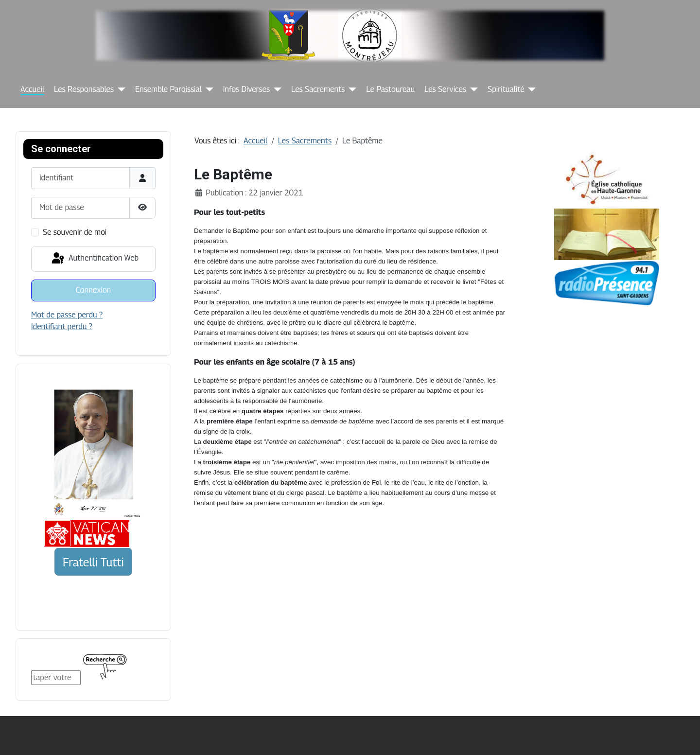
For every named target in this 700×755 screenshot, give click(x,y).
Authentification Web (94, 259)
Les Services (445, 89)
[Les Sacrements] (350, 89)
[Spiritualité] (530, 89)
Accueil (32, 89)
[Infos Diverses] (276, 89)
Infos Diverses (246, 89)
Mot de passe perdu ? (67, 315)
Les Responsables (84, 89)
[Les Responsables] (120, 89)
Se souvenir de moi (75, 232)
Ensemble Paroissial (168, 89)
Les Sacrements (318, 89)
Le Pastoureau (390, 89)
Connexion (94, 290)
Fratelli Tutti (93, 562)
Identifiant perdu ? (62, 326)
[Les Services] (472, 89)
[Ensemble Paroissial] (208, 89)
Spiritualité (506, 89)
